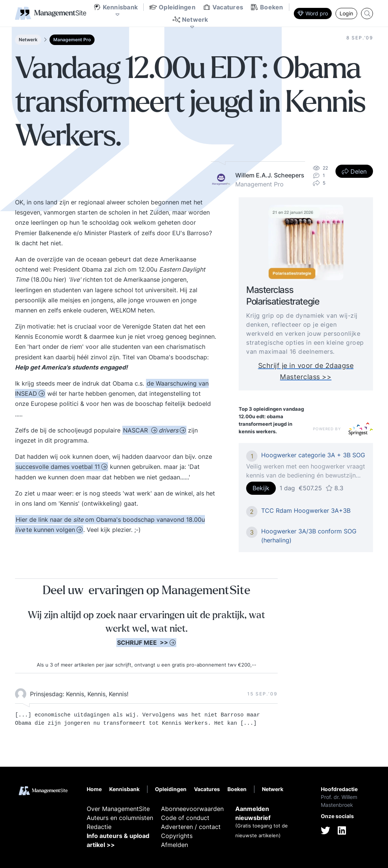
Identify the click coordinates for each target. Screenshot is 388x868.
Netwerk (28, 40)
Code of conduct (185, 818)
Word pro (313, 13)
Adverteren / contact (191, 827)
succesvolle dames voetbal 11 (58, 467)
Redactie (99, 827)
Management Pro (72, 40)
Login (346, 13)
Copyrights (177, 836)
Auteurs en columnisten (120, 818)
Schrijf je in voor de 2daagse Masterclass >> (306, 371)
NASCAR (136, 430)
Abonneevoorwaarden (192, 809)
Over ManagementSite (118, 809)
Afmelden (174, 845)
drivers (168, 430)
